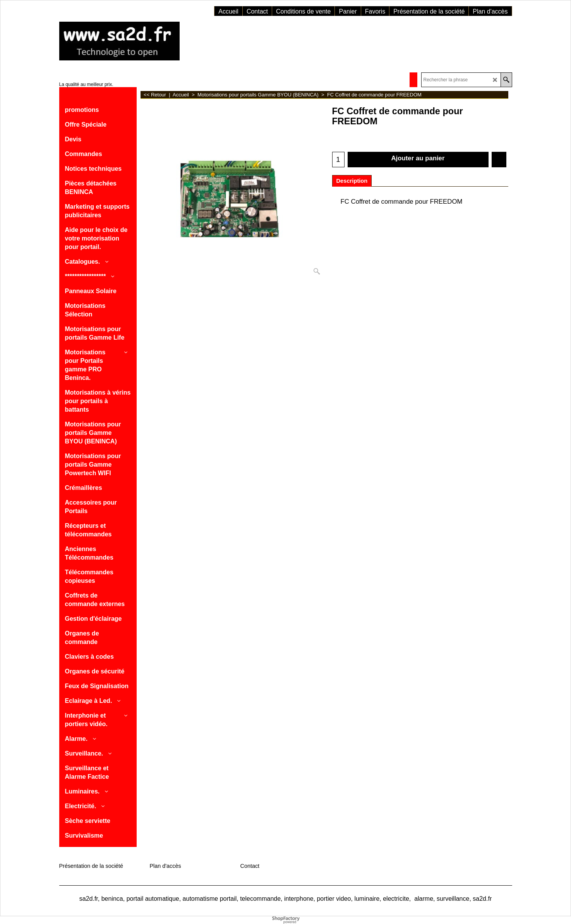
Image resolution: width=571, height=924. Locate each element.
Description (352, 181)
